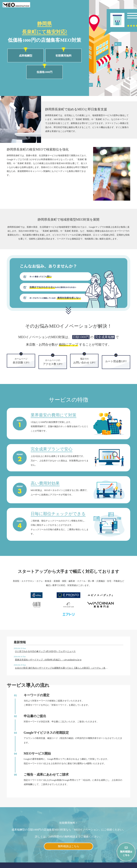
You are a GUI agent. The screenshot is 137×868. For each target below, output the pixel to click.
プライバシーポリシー (121, 864)
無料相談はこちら (68, 830)
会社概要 (101, 864)
